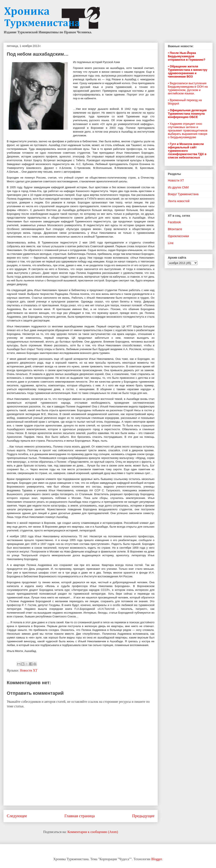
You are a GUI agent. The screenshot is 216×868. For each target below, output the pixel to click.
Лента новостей (179, 201)
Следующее (17, 816)
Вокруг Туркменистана (183, 194)
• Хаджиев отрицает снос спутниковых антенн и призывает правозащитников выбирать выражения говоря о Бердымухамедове (188, 130)
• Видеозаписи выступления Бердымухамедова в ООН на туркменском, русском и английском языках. (188, 88)
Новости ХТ (29, 670)
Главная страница (80, 816)
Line (171, 243)
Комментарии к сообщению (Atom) (93, 832)
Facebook (174, 222)
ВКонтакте (175, 229)
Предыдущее (143, 816)
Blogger (157, 859)
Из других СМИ (178, 187)
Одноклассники (178, 236)
